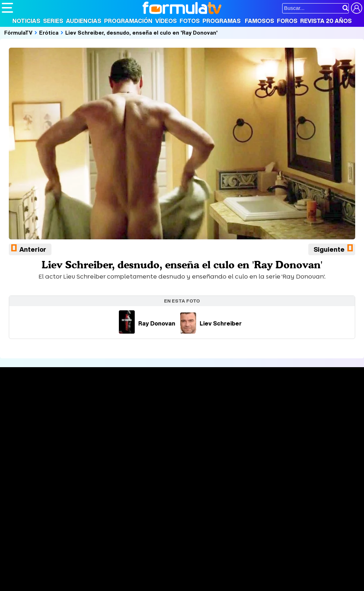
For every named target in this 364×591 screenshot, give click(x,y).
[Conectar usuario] (357, 8)
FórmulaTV (18, 32)
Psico (212, 544)
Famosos (259, 21)
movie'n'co (184, 534)
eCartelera (114, 534)
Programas (222, 21)
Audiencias (84, 21)
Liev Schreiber (211, 323)
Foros (287, 21)
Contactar (269, 493)
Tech (94, 553)
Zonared (180, 553)
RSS (290, 493)
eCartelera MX (149, 534)
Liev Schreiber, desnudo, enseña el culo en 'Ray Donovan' (141, 32)
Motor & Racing (146, 553)
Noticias (26, 21)
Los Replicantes (58, 524)
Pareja (105, 544)
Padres (126, 544)
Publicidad (241, 493)
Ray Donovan (147, 323)
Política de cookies (151, 493)
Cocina (164, 544)
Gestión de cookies (201, 493)
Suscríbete (306, 427)
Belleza (84, 544)
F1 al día (113, 553)
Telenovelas (238, 433)
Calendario (90, 409)
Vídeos (166, 21)
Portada (19, 401)
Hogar (194, 544)
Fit (179, 544)
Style (68, 553)
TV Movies (90, 424)
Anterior (33, 249)
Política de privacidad (100, 493)
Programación (128, 21)
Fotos (190, 21)
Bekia (47, 544)
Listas (84, 417)
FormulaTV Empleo (74, 534)
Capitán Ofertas (54, 563)
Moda (64, 544)
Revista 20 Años (326, 21)
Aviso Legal (58, 493)
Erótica (49, 32)
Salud (145, 544)
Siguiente (329, 249)
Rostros (301, 401)
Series (53, 21)
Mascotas (234, 544)
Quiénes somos (22, 493)
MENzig (48, 553)
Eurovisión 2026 (239, 422)
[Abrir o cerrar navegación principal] (7, 8)
